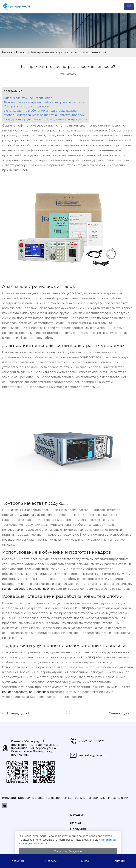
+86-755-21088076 (92, 741)
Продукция (17, 861)
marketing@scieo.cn (94, 755)
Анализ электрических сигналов (28, 98)
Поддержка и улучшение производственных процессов (46, 119)
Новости (22, 52)
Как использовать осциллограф (25, 589)
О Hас (85, 861)
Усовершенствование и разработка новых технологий (44, 115)
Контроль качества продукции (26, 106)
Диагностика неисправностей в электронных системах (45, 102)
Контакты (119, 861)
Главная (8, 52)
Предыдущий (18, 713)
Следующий (119, 713)
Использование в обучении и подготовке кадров (40, 111)
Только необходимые (68, 852)
